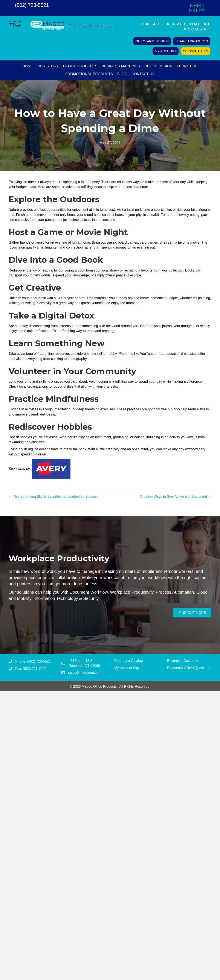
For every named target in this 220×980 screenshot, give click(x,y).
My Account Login (128, 668)
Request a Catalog (129, 661)
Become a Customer (183, 661)
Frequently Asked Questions (189, 668)
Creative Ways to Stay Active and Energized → (176, 497)
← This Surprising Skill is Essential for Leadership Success (53, 497)
